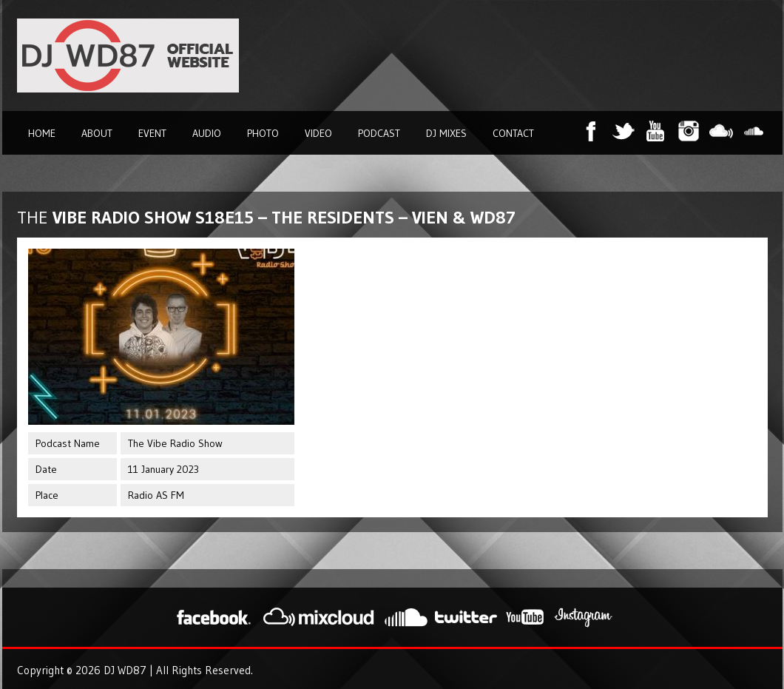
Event (152, 133)
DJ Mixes (446, 133)
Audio (207, 133)
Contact (513, 133)
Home (42, 133)
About (97, 133)
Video (318, 133)
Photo (263, 133)
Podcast (379, 133)
